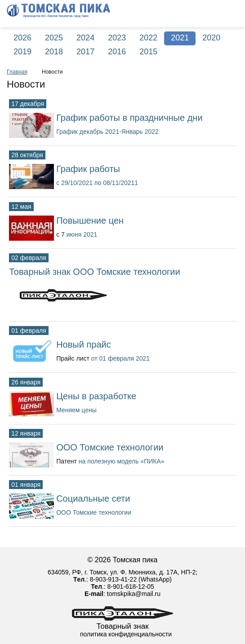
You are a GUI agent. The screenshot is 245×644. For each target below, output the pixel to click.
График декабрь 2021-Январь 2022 (107, 132)
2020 (211, 38)
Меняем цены (76, 410)
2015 (148, 52)
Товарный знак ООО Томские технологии (95, 272)
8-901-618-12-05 (130, 587)
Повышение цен (90, 221)
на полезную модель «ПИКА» (122, 461)
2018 (54, 52)
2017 (85, 52)
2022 (148, 38)
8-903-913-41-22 (113, 579)
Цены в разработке (96, 396)
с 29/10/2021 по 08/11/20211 (97, 183)
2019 (22, 52)
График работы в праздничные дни (129, 118)
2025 (54, 38)
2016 (117, 52)
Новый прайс (84, 344)
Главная (17, 72)
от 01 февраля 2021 (120, 358)
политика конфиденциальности (126, 634)
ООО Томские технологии (110, 447)
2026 (22, 38)
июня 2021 (82, 234)
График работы (88, 169)
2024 (85, 38)
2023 (117, 38)
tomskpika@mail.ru (134, 594)
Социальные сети (93, 498)
